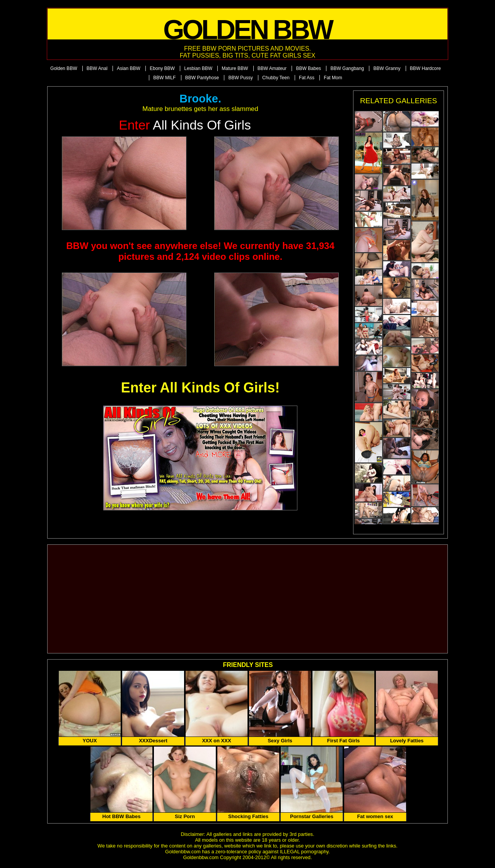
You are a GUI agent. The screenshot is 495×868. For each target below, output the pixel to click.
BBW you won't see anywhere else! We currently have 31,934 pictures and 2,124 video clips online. (200, 251)
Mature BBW (235, 68)
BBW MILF (164, 78)
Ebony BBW (162, 68)
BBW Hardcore (425, 68)
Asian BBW (129, 68)
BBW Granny (387, 68)
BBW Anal (97, 68)
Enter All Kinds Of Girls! (201, 388)
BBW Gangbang (347, 68)
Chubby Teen (276, 78)
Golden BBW (64, 68)
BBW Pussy (240, 78)
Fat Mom (333, 78)
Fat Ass (307, 78)
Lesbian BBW (198, 68)
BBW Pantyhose (202, 78)
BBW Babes (308, 68)
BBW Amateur (272, 68)
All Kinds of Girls (185, 125)
